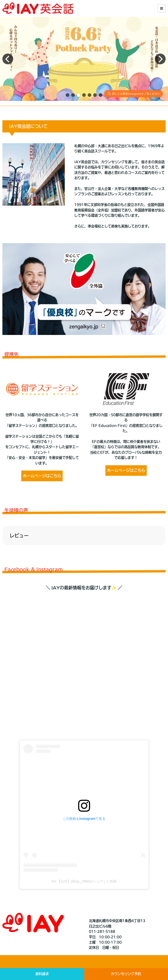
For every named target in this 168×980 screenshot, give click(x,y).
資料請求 (42, 974)
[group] (84, 59)
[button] (68, 95)
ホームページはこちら (42, 476)
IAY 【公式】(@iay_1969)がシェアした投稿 (84, 881)
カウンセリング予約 (126, 974)
